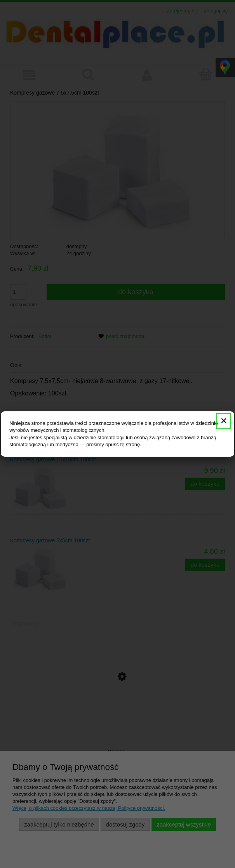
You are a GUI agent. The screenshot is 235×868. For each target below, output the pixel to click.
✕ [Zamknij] (224, 421)
